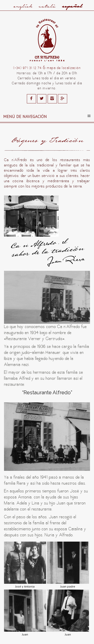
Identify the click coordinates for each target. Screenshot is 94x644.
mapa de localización (64, 68)
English (23, 6)
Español (72, 6)
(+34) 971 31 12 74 (28, 68)
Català (47, 6)
